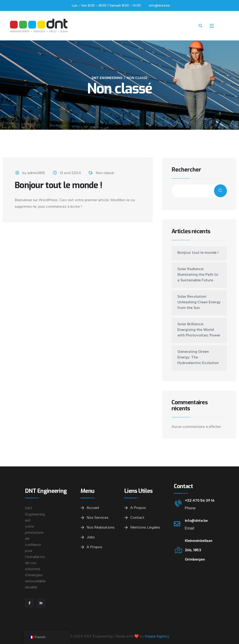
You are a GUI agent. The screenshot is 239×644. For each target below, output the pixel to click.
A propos (94, 547)
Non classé (105, 173)
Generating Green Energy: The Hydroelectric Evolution (198, 357)
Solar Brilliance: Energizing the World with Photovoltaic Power (199, 330)
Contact (137, 517)
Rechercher (186, 170)
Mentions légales (145, 527)
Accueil (93, 508)
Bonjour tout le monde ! (58, 185)
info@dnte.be (196, 521)
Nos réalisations (101, 527)
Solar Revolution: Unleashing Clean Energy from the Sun (199, 302)
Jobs (91, 537)
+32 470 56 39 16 (200, 500)
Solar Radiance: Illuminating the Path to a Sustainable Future (198, 274)
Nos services (98, 517)
